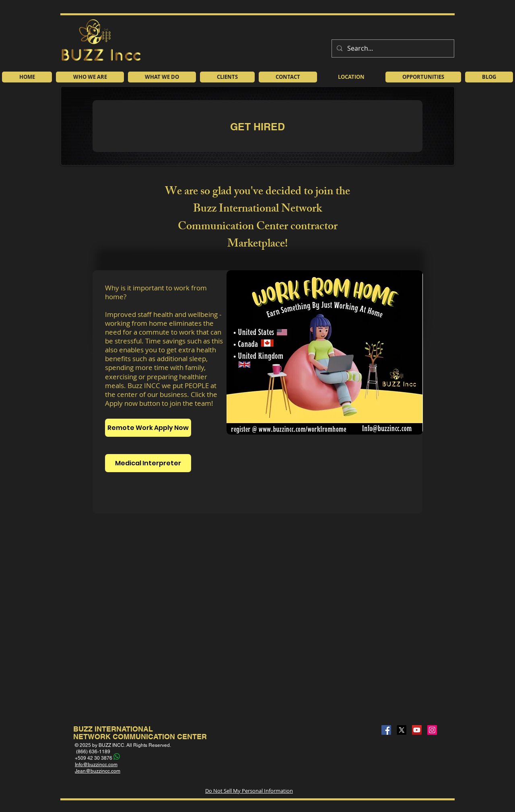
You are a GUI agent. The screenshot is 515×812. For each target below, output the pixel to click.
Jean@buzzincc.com (98, 771)
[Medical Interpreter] (148, 463)
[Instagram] (432, 730)
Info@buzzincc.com (96, 765)
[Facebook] (386, 730)
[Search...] (392, 48)
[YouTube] (417, 730)
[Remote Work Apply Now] (148, 428)
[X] (402, 730)
